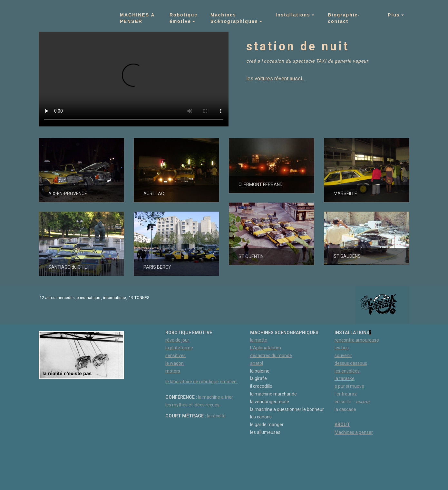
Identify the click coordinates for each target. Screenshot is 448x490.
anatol (257, 363)
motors (173, 371)
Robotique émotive (184, 18)
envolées (351, 371)
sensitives (175, 355)
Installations (293, 15)
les (338, 371)
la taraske (345, 378)
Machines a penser (354, 432)
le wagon (175, 363)
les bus (342, 348)
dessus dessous (351, 363)
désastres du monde (271, 355)
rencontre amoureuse (357, 340)
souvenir (343, 355)
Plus (394, 15)
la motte (259, 340)
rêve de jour (177, 340)
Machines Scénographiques (234, 18)
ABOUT (342, 425)
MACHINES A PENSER (138, 18)
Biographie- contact (345, 18)
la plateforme (179, 348)
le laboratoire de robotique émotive (201, 382)
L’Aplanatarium (266, 348)
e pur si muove (349, 386)
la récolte (216, 416)
